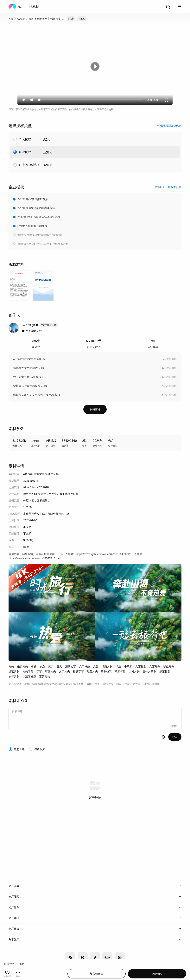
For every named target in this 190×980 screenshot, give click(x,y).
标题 (34, 666)
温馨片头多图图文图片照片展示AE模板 (37, 395)
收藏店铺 (95, 409)
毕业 (118, 666)
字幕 (39, 671)
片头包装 (106, 671)
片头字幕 (28, 671)
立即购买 (157, 974)
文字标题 (85, 666)
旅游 (42, 666)
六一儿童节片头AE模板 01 (29, 377)
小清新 (128, 666)
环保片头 (50, 671)
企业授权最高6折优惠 (168, 126)
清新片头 (107, 666)
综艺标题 (165, 671)
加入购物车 (97, 974)
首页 (11, 19)
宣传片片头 (149, 671)
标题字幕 (78, 671)
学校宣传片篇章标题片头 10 (30, 386)
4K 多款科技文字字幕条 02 (29, 359)
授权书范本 (175, 187)
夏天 (51, 666)
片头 (11, 666)
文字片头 (64, 671)
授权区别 (160, 187)
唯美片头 (92, 671)
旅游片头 (22, 666)
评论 (175, 737)
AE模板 (21, 19)
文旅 (96, 666)
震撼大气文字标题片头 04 (29, 368)
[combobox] (36, 7)
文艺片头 (155, 666)
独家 (71, 19)
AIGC (82, 19)
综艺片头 (14, 671)
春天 (59, 666)
